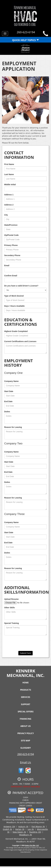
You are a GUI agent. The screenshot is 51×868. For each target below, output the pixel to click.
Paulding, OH (35, 832)
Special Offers (26, 712)
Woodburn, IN (26, 835)
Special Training (11, 623)
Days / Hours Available (14, 306)
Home (26, 683)
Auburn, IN (23, 826)
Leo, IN (31, 829)
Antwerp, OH (9, 826)
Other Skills (10, 608)
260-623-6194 (26, 754)
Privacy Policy (26, 733)
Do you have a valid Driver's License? (21, 286)
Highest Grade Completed (16, 331)
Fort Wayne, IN (38, 826)
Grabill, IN (7, 829)
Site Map (26, 741)
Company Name (11, 381)
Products (26, 690)
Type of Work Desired (14, 296)
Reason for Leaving (13, 427)
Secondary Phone (12, 255)
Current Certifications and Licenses (20, 341)
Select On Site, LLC (32, 845)
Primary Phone (11, 245)
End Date (8, 401)
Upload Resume (11, 599)
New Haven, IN (19, 832)
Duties (7, 412)
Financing (26, 719)
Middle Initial (10, 185)
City (6, 215)
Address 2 (9, 205)
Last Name (9, 174)
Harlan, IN (20, 829)
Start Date (9, 391)
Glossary (26, 748)
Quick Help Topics (26, 40)
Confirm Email (11, 276)
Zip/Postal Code (11, 235)
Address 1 (9, 195)
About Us (26, 726)
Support (26, 704)
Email (7, 265)
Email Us (26, 762)
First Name (9, 164)
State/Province (11, 225)
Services (26, 697)
